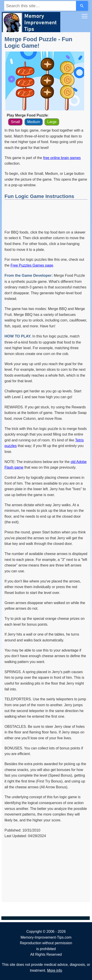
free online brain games (62, 158)
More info (55, 970)
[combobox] (40, 6)
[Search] (82, 6)
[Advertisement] (46, 214)
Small (15, 122)
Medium (34, 122)
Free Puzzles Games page (32, 265)
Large (52, 122)
